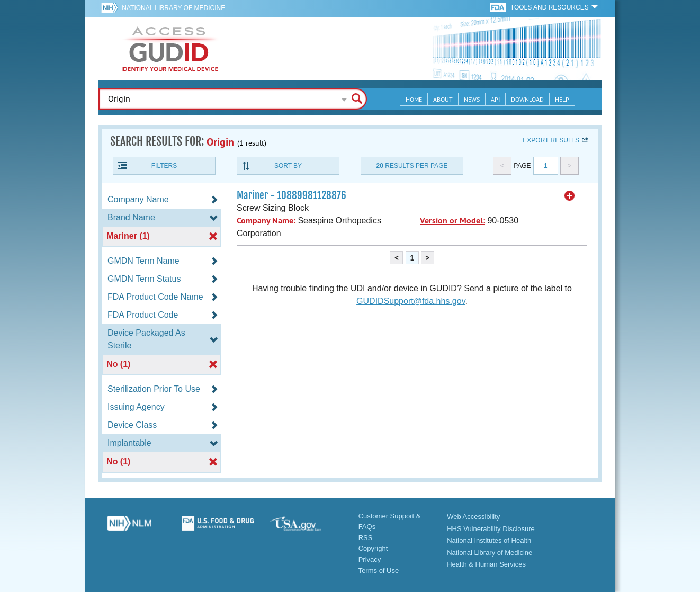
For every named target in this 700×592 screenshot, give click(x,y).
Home (414, 99)
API (495, 99)
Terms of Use (379, 571)
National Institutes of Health (489, 540)
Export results (551, 140)
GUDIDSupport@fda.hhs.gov (411, 301)
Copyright (373, 548)
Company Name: (266, 221)
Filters (164, 166)
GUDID (170, 49)
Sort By (288, 166)
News (472, 99)
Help (562, 99)
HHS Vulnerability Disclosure (491, 529)
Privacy (370, 559)
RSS (366, 538)
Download (527, 99)
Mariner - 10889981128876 (291, 195)
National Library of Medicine (173, 8)
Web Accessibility (473, 517)
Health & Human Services (486, 564)
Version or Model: (452, 221)
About (443, 99)
